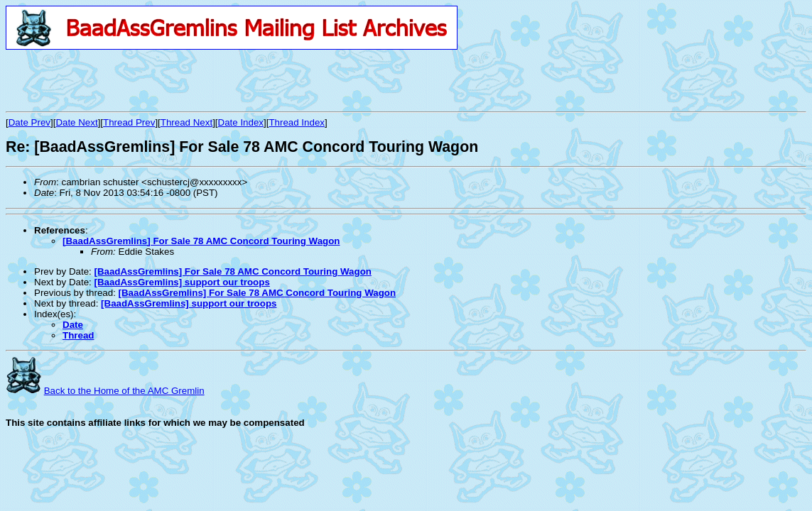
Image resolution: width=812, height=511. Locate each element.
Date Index (241, 122)
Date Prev (29, 122)
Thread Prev (129, 122)
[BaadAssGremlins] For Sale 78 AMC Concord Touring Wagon (201, 241)
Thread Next (186, 122)
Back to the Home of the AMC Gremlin (124, 391)
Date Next (76, 122)
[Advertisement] (172, 80)
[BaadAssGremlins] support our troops (182, 282)
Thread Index (297, 122)
